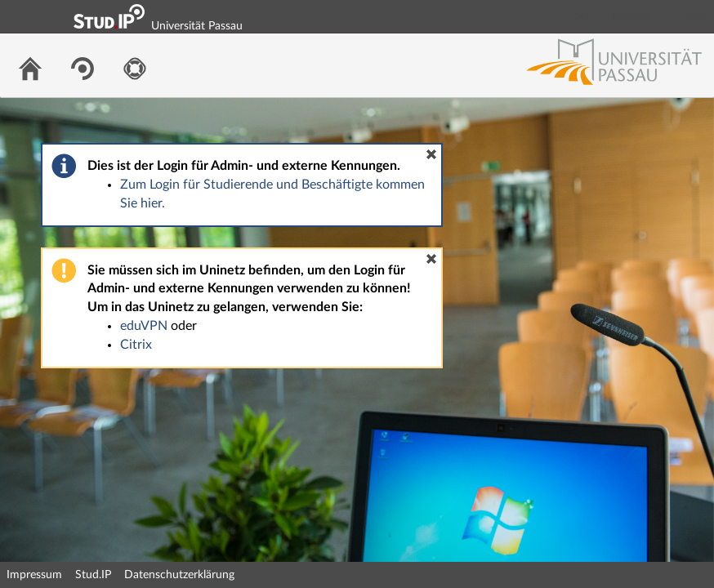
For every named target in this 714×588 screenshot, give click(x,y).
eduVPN (144, 326)
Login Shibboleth (610, 16)
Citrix (136, 345)
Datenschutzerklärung (179, 575)
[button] (431, 154)
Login (694, 16)
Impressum (34, 575)
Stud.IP (93, 575)
